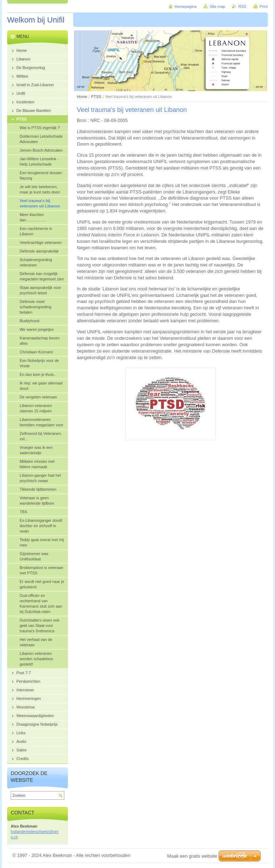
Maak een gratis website (192, 856)
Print (264, 6)
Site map (217, 6)
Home (82, 97)
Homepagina (186, 6)
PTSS (96, 97)
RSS (242, 6)
